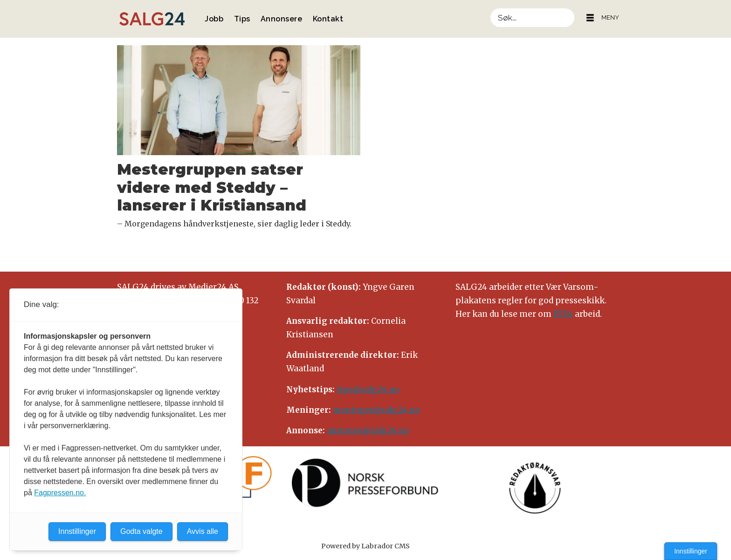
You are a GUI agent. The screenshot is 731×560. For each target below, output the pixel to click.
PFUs (563, 314)
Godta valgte (141, 531)
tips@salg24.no (368, 389)
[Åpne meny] (590, 18)
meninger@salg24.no (376, 410)
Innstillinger (691, 551)
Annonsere (282, 19)
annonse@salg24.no (368, 430)
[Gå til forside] (152, 19)
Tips (242, 19)
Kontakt (328, 19)
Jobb (214, 19)
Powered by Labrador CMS (365, 546)
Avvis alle (203, 531)
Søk (490, 8)
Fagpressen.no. (60, 493)
